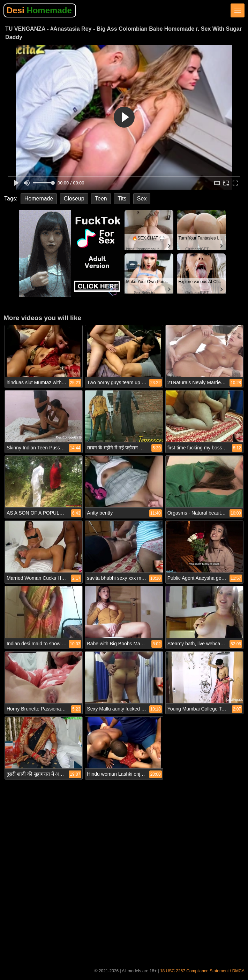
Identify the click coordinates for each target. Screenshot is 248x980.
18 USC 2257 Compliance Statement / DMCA (202, 971)
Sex (142, 199)
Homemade (39, 199)
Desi (39, 10)
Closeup (74, 199)
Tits (122, 199)
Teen (101, 199)
